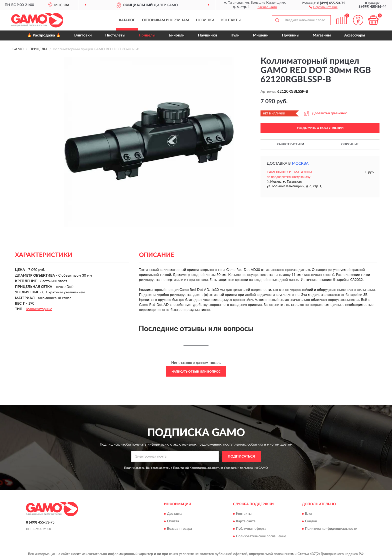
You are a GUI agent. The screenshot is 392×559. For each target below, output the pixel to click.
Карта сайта (246, 522)
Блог (309, 514)
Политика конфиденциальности (331, 529)
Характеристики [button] (290, 144)
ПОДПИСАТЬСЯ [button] (241, 457)
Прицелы (147, 35)
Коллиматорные (39, 309)
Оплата (173, 522)
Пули (235, 35)
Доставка (175, 514)
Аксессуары (355, 35)
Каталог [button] (127, 20)
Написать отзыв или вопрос (196, 372)
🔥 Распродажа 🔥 (44, 35)
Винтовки (83, 35)
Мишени (261, 35)
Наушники (207, 35)
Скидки (311, 522)
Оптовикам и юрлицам (165, 20)
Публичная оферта (251, 529)
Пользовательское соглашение (261, 537)
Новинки (205, 20)
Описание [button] (350, 144)
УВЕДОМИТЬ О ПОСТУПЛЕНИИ (320, 128)
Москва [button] (300, 164)
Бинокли (177, 35)
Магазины (322, 35)
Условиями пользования (241, 468)
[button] (323, 7)
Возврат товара (179, 529)
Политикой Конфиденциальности (197, 468)
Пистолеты (115, 35)
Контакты (231, 20)
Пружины (291, 35)
